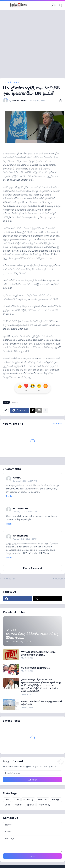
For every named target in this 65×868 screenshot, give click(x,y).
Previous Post (9, 579)
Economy (28, 799)
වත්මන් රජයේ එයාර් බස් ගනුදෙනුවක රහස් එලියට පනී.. (41, 703)
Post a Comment (33, 568)
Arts (7, 799)
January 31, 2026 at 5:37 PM (25, 481)
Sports (30, 805)
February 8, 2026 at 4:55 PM (25, 539)
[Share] (60, 101)
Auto (16, 799)
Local (8, 805)
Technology (44, 805)
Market (19, 805)
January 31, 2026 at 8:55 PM (25, 512)
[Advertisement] (32, 46)
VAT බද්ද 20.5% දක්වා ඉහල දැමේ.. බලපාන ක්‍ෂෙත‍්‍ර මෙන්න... (38, 653)
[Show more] (46, 410)
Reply (9, 496)
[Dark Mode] (54, 5)
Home (6, 82)
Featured (43, 799)
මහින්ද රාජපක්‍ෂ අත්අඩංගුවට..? (36, 668)
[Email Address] (32, 773)
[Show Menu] (5, 5)
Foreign (16, 82)
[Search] (61, 5)
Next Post (58, 579)
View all (56, 424)
